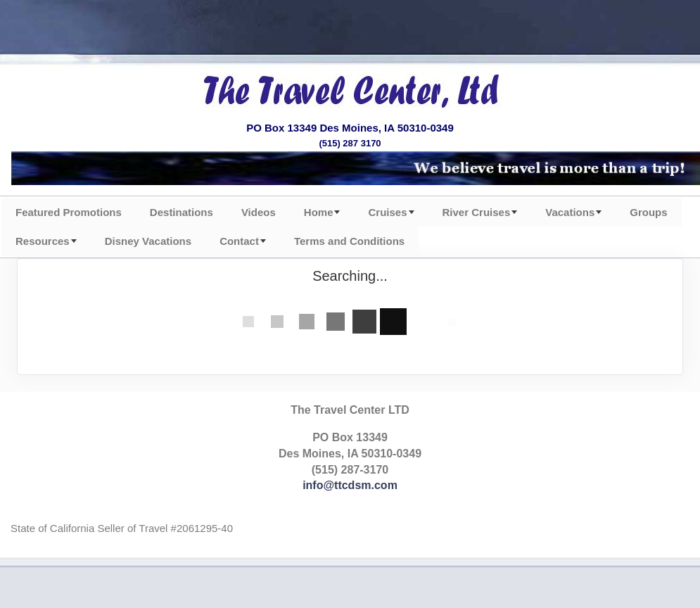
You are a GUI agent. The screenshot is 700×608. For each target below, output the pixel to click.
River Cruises (477, 212)
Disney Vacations (148, 241)
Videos (259, 212)
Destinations (182, 212)
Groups (648, 212)
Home (319, 212)
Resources (43, 241)
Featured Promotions (69, 212)
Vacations (570, 212)
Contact (239, 241)
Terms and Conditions (349, 241)
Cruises (387, 212)
